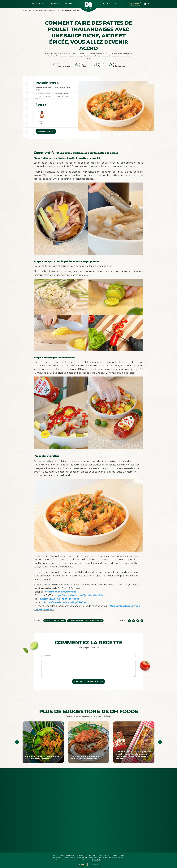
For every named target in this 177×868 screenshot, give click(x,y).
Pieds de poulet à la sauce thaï (55, 621)
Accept (82, 865)
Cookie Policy (97, 860)
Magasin (134, 4)
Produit (55, 4)
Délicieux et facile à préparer (38, 10)
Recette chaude (54, 10)
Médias (105, 4)
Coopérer (118, 4)
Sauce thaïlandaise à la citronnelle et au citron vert (85, 621)
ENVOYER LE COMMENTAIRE (88, 682)
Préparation (46, 131)
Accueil (25, 10)
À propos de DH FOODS (37, 4)
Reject (95, 865)
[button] (17, 742)
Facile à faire (69, 4)
